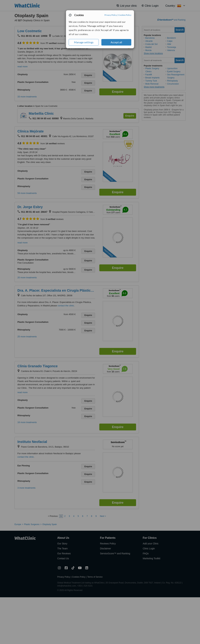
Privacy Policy (111, 15)
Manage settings (84, 42)
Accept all (116, 42)
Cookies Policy (125, 15)
